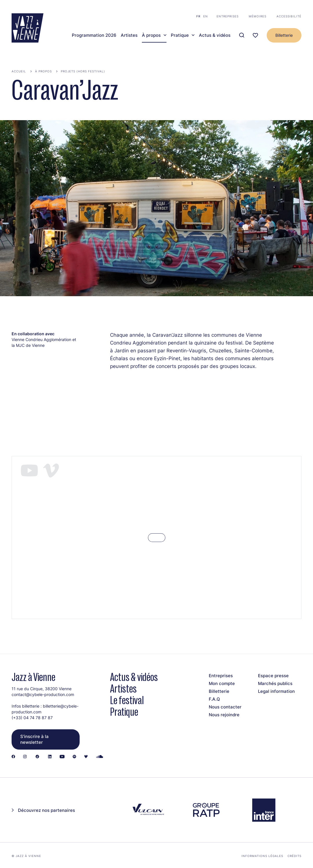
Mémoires (258, 16)
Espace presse (273, 676)
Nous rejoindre (224, 715)
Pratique (180, 35)
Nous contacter (225, 707)
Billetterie (284, 35)
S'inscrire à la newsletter (34, 739)
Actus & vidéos (215, 35)
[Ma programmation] (255, 35)
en (206, 16)
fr (198, 16)
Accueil (19, 71)
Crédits (294, 856)
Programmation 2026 (94, 35)
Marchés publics (275, 683)
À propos (151, 35)
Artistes (129, 35)
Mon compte (222, 683)
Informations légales (262, 856)
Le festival (127, 700)
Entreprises (228, 16)
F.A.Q (214, 699)
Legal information (276, 691)
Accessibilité (289, 16)
